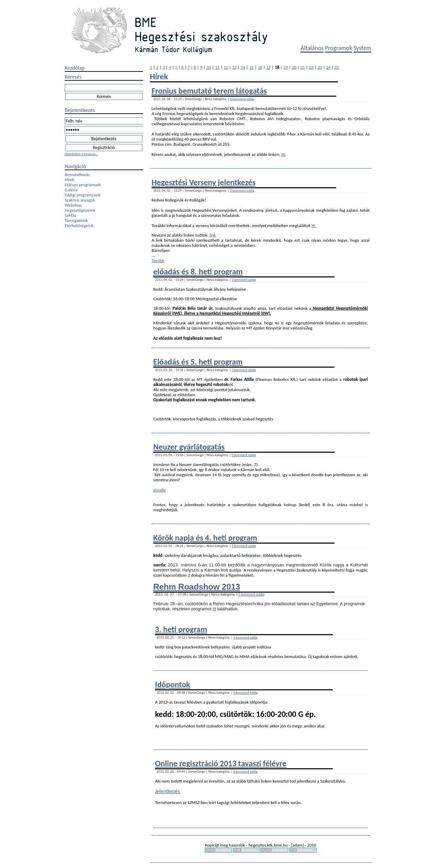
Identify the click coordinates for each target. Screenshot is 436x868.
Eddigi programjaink (83, 195)
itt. (314, 226)
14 (243, 67)
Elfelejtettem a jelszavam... (81, 154)
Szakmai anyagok (80, 200)
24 (328, 67)
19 (286, 67)
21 (303, 67)
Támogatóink (76, 220)
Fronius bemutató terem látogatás (209, 91)
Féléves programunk (83, 185)
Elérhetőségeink (79, 226)
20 (294, 67)
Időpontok (173, 684)
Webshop (73, 205)
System (362, 48)
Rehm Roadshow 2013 (197, 587)
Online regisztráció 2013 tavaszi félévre (221, 763)
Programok (339, 48)
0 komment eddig (242, 99)
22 (311, 67)
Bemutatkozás (77, 174)
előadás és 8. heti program (198, 271)
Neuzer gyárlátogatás (189, 447)
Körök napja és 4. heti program (205, 538)
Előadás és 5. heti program (198, 362)
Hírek (69, 180)
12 (226, 67)
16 (260, 67)
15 (252, 67)
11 (217, 67)
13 (234, 67)
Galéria (71, 190)
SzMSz (70, 215)
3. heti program (181, 629)
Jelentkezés (168, 791)
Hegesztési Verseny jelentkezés (204, 182)
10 (209, 67)
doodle (160, 490)
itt (283, 154)
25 (337, 67)
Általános (312, 48)
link (213, 235)
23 (320, 67)
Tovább (158, 261)
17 (269, 67)
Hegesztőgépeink (80, 210)
